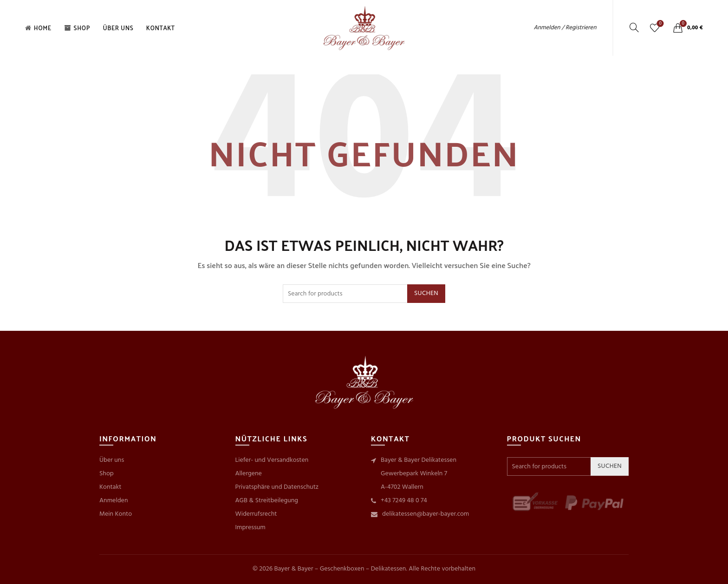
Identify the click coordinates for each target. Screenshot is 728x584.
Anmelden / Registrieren (565, 28)
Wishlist (660, 24)
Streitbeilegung (277, 501)
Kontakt (161, 28)
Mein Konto (116, 514)
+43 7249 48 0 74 (404, 501)
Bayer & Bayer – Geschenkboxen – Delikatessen (340, 569)
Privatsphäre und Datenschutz (277, 487)
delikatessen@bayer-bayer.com (426, 514)
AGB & (245, 501)
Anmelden (114, 501)
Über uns (118, 28)
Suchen (426, 293)
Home (38, 28)
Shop (77, 28)
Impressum (250, 528)
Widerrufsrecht (256, 514)
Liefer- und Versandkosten (272, 460)
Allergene (249, 474)
